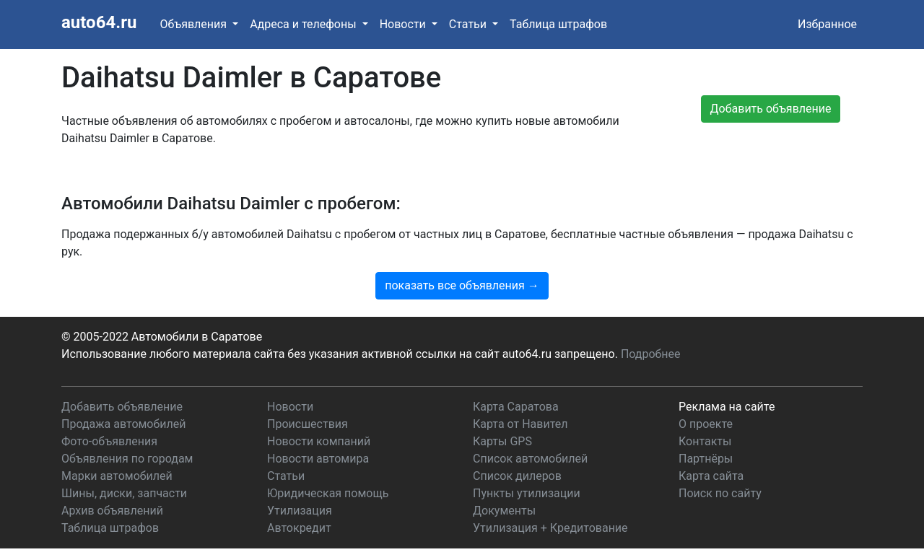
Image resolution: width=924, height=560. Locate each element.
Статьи (286, 476)
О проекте (706, 424)
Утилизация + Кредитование (550, 528)
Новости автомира (318, 459)
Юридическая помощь (328, 493)
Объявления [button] (195, 24)
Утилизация (300, 511)
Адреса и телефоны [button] (304, 24)
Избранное (827, 24)
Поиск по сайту (720, 493)
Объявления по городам (127, 459)
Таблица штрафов (558, 24)
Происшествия (308, 424)
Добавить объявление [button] (771, 109)
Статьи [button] (469, 24)
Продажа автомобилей (123, 424)
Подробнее (651, 354)
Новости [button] (404, 24)
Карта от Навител (520, 424)
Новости (290, 407)
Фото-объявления (109, 441)
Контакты (705, 441)
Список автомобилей (530, 459)
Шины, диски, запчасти (124, 493)
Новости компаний (319, 441)
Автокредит (299, 528)
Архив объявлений (112, 511)
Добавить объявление (122, 407)
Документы (504, 511)
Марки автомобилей (117, 476)
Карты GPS (502, 441)
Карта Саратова (516, 407)
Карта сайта (711, 476)
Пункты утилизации (527, 493)
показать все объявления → (462, 285)
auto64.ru (99, 22)
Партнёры (706, 459)
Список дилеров (517, 476)
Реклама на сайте (727, 407)
